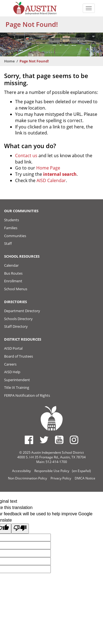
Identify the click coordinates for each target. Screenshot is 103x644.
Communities (15, 236)
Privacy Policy (61, 478)
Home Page (48, 168)
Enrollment (13, 281)
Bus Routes (13, 273)
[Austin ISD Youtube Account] (59, 440)
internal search (60, 174)
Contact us (26, 156)
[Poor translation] (20, 529)
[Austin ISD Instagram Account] (74, 440)
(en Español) (81, 471)
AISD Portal (13, 348)
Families (11, 228)
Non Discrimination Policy (27, 478)
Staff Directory (16, 326)
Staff (8, 243)
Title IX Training (17, 387)
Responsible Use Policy (52, 471)
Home (9, 61)
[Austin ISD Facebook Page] (29, 440)
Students (12, 220)
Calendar (11, 265)
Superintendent (17, 380)
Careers (10, 364)
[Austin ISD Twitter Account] (44, 440)
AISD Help (12, 372)
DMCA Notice (85, 478)
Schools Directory (18, 319)
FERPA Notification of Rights (27, 395)
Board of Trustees (19, 356)
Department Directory (22, 311)
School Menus (16, 289)
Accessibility (21, 471)
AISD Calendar (51, 180)
